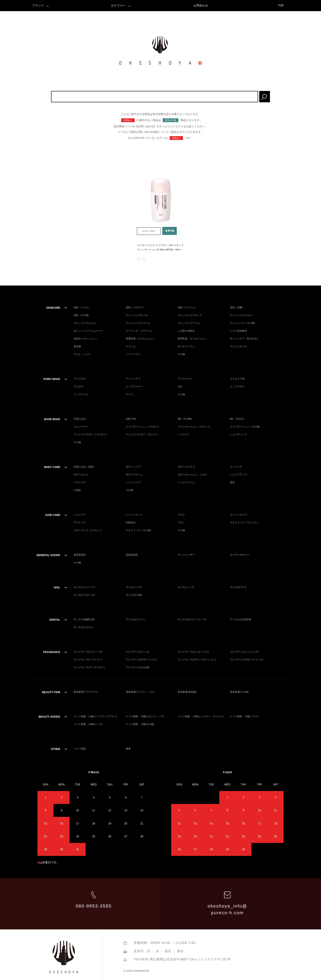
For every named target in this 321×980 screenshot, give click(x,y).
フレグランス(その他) (138, 667)
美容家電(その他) (239, 692)
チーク (129, 394)
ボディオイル (81, 475)
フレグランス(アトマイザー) (89, 667)
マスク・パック (82, 354)
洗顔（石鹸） (237, 307)
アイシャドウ (133, 379)
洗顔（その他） (82, 315)
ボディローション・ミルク (192, 475)
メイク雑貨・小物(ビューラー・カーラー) (201, 716)
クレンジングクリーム (138, 323)
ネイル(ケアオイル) (84, 595)
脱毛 (232, 482)
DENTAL (55, 620)
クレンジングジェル (85, 323)
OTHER (56, 749)
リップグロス (237, 386)
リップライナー (134, 386)
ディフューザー (186, 555)
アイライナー (185, 379)
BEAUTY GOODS (49, 717)
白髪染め (131, 522)
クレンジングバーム (189, 323)
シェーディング (238, 434)
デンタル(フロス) (83, 627)
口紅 (180, 386)
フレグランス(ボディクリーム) (247, 659)
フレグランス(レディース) (88, 652)
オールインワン (186, 346)
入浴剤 (77, 490)
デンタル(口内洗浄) (240, 619)
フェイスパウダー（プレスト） (143, 434)
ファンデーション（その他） (246, 427)
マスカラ (78, 386)
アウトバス (80, 522)
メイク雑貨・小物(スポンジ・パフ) (145, 716)
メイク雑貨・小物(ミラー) (244, 716)
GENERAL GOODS (48, 555)
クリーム (131, 346)
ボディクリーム (134, 475)
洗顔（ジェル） (82, 307)
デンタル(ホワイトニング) (192, 619)
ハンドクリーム (186, 482)
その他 (181, 354)
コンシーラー (81, 427)
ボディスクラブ (186, 467)
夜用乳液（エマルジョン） (192, 339)
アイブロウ (80, 379)
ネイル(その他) (134, 595)
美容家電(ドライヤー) (85, 692)
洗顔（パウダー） (136, 307)
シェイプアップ (238, 475)
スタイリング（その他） (139, 530)
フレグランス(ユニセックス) (193, 652)
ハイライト (184, 434)
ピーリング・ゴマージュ (139, 331)
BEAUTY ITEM (51, 692)
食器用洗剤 (80, 555)
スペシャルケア (238, 515)
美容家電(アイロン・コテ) (140, 692)
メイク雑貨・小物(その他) (140, 724)
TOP (281, 5)
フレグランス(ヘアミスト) (88, 659)
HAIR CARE (53, 515)
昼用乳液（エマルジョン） (140, 339)
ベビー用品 (80, 749)
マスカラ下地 (237, 379)
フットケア (236, 467)
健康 (128, 749)
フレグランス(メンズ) (138, 652)
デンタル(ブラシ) (135, 619)
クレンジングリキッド (190, 315)
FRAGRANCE (52, 652)
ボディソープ (133, 467)
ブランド (38, 5)
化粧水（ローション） (86, 339)
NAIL (57, 588)
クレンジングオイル (137, 315)
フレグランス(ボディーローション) (197, 659)
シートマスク (133, 354)
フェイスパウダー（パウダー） (91, 434)
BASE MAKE (52, 419)
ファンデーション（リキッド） (195, 427)
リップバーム (81, 394)
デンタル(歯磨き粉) (84, 619)
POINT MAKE (52, 379)
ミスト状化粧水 (238, 331)
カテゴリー (118, 5)
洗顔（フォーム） (187, 307)
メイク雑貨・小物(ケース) (88, 724)
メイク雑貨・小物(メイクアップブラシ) (95, 716)
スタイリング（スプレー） (88, 530)
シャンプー (80, 515)
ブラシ (181, 522)
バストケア (80, 482)
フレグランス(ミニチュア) (244, 652)
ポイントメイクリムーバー (88, 331)
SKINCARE (53, 308)
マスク (181, 515)
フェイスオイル (238, 346)
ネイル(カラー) (238, 587)
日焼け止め (80, 419)
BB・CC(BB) (185, 419)
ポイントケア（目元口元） (245, 339)
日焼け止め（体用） (85, 467)
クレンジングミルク (241, 315)
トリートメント (134, 515)
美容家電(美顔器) (187, 692)
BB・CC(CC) (237, 419)
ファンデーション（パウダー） (143, 427)
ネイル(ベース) (134, 587)
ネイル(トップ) (186, 587)
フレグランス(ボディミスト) (141, 659)
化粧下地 (131, 419)
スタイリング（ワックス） (245, 522)
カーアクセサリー (240, 555)
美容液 (77, 346)
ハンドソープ (133, 482)
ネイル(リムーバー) (84, 587)
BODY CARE (52, 467)
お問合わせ (201, 5)
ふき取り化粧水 (186, 331)
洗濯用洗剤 (132, 555)
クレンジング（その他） (243, 323)
